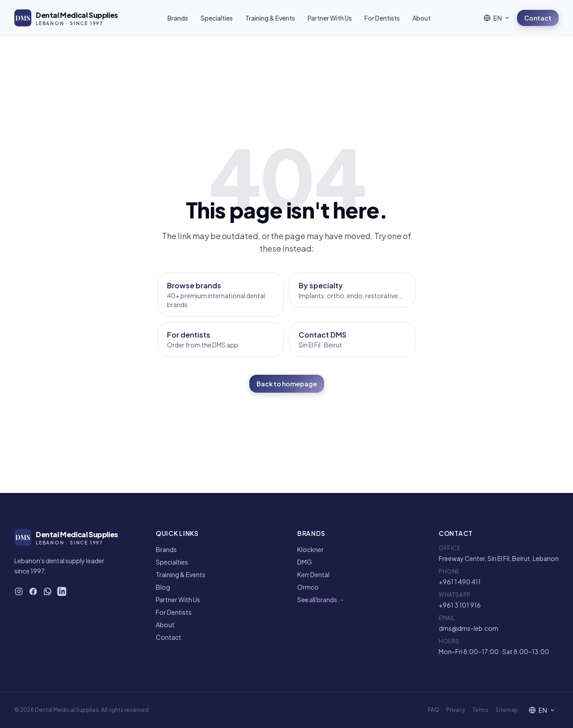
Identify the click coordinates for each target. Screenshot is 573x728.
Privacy (456, 710)
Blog (163, 587)
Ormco (308, 587)
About (421, 18)
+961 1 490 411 (460, 582)
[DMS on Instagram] (19, 591)
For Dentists (382, 18)
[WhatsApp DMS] (47, 591)
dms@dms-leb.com (468, 628)
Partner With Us (330, 18)
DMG (305, 562)
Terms (480, 710)
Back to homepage (287, 384)
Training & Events (270, 18)
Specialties (217, 18)
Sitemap (507, 710)
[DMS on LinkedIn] (62, 591)
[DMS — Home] (66, 18)
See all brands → (321, 600)
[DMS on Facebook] (33, 591)
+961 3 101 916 (460, 605)
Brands (178, 18)
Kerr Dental (313, 574)
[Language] (497, 18)
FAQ (434, 710)
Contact (538, 18)
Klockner (310, 549)
